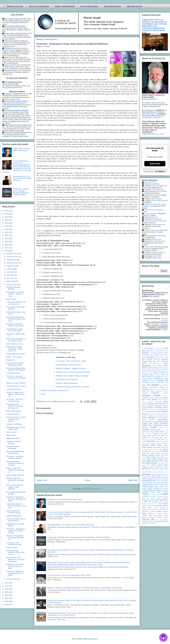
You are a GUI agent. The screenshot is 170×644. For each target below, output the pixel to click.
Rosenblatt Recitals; (149, 481)
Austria (161, 354)
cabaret (154, 380)
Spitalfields (146, 494)
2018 (7, 235)
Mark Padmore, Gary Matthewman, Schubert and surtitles (15, 559)
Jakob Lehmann (158, 252)
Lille (150, 438)
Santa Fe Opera (159, 484)
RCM (166, 475)
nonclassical (159, 452)
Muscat (157, 443)
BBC (150, 361)
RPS (158, 481)
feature (159, 412)
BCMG (144, 363)
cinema (151, 389)
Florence (155, 416)
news (166, 449)
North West (155, 453)
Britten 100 (159, 369)
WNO (161, 521)
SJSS (150, 488)
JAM (143, 432)
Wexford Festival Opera (159, 517)
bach (143, 356)
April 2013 (10, 278)
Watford (159, 514)
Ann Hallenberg (161, 236)
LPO (158, 439)
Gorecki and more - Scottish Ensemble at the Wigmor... (16, 419)
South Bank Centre (159, 492)
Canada (152, 382)
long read (153, 439)
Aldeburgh (146, 352)
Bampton (145, 358)
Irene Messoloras (158, 190)
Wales (144, 513)
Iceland (161, 428)
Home (43, 394)
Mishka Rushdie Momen (158, 241)
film (157, 414)
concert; (166, 396)
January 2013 (12, 579)
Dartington (150, 402)
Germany (165, 418)
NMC (153, 452)
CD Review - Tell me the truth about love (15, 400)
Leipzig (144, 436)
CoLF (166, 391)
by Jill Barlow (156, 377)
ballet (147, 356)
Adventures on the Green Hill (157, 350)
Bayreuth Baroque (153, 359)
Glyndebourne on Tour (149, 422)
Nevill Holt (164, 447)
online (158, 457)
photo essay (164, 469)
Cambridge (145, 382)
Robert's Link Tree (15, 6)
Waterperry (152, 513)
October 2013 (12, 260)
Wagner (165, 511)
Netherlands (157, 447)
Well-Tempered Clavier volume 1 (69, 365)
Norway (158, 455)
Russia (162, 481)
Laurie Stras (148, 247)
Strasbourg (153, 496)
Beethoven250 (155, 363)
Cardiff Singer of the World (15, 354)
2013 (7, 251)
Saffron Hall (152, 483)
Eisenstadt (145, 408)
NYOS (144, 457)
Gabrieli (144, 418)
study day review (148, 498)
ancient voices (163, 352)
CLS (148, 391)
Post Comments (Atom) (92, 489)
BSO (160, 371)
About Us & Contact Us (39, 6)
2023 (7, 220)
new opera (145, 450)
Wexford (145, 517)
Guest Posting (153, 425)
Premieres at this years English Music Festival (15, 325)
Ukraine (157, 509)
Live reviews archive (89, 6)
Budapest (165, 371)
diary (166, 402)
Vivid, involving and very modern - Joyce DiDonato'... (15, 487)
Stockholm (145, 496)
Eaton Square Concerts (14, 344)
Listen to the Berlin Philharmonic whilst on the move (15, 463)
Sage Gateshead (162, 483)
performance (146, 469)
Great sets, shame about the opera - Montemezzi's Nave (16, 499)
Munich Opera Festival (148, 443)
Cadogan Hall (163, 380)
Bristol (156, 367)
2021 (7, 226)
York (148, 523)
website (166, 514)
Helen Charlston (161, 191)
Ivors (166, 430)
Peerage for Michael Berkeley (13, 288)
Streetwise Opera (162, 496)
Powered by (155, 172)
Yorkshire (153, 523)
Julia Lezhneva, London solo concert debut (15, 330)
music (162, 443)
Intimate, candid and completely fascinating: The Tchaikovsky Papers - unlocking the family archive (85, 588)
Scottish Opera (154, 486)
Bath (143, 359)
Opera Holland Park (160, 459)
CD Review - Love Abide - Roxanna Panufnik (15, 457)
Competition (155, 393)
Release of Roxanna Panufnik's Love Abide (73, 387)
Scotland (145, 486)
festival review (152, 414)
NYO (166, 455)
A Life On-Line (147, 348)
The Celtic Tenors (150, 182)
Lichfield (145, 437)
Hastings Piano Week (14, 516)
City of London (158, 389)
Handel (153, 427)
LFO (167, 436)
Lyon (166, 439)
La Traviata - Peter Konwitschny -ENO (14, 544)
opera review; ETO (162, 463)
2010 (7, 589)
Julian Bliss (157, 256)
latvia (166, 432)
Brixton (150, 371)
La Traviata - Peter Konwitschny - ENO (71, 361)
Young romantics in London (16, 386)
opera (149, 459)
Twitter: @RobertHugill (65, 6)
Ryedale (145, 483)
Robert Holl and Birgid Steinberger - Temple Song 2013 (14, 349)
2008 (7, 595)
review (144, 479)
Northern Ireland (148, 455)
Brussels (155, 371)
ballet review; (164, 356)
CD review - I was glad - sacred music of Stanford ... (16, 378)
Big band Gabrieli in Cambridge (13, 447)
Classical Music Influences (151, 118)
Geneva (159, 418)
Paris (166, 467)
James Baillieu (155, 184)
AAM (166, 348)
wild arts (159, 519)
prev (167, 472)
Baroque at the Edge (162, 358)
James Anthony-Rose (152, 230)
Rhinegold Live (151, 479)
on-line (153, 457)
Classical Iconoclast (164, 319)
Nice (150, 452)
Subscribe (155, 164)
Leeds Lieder (163, 434)
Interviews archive (134, 6)
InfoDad (165, 330)
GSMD (144, 425)
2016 (7, 242)
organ (144, 465)
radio (158, 475)
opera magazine (148, 461)
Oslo (148, 465)
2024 (7, 217)
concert (165, 393)
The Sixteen (163, 504)
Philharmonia (155, 469)
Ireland (153, 430)
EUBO (166, 409)
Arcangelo (145, 354)
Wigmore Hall (148, 519)
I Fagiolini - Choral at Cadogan (14, 442)
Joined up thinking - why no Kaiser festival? (16, 520)
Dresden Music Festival (156, 404)
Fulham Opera (163, 416)
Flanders (150, 416)
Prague (161, 472)
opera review (151, 463)
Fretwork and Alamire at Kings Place (55, 390)
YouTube (86, 226)
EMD (151, 408)
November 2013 (12, 257)
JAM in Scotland (12, 548)
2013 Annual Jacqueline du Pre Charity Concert (16, 340)
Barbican (151, 358)
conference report (148, 398)
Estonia (157, 410)
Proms (154, 475)
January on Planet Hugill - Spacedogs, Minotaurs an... (15, 538)
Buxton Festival (159, 373)
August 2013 (11, 266)
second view (164, 486)
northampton (164, 454)
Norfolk (165, 451)
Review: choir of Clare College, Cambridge (72, 376)
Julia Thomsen (157, 199)
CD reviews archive (112, 6)
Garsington (152, 418)
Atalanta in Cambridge (14, 424)
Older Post (133, 480)
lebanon (144, 434)
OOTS (162, 457)
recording (165, 477)
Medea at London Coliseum (16, 383)
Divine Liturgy (11, 299)
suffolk (159, 498)
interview (146, 430)
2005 (7, 605)
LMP (161, 437)
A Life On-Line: (159, 348)
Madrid (144, 441)
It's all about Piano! (13, 414)
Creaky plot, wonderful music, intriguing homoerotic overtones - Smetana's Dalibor (78, 537)
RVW (166, 481)
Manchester (151, 441)
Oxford (153, 465)
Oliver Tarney (156, 201)
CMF (152, 391)
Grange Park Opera (150, 423)
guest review (163, 425)
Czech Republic (163, 400)
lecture (150, 434)
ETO (161, 409)
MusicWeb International (160, 324)
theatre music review (149, 506)
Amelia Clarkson (157, 225)
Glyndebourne (163, 420)
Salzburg (145, 484)
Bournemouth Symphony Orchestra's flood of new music (16, 319)
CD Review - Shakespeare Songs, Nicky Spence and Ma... (15, 531)
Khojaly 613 (10, 360)
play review (145, 472)
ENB (154, 408)
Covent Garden (151, 400)
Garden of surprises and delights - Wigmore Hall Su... (15, 394)
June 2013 (10, 272)
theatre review (162, 506)
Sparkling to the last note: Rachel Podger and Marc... (15, 566)
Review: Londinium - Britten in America (71, 368)
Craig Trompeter (150, 214)
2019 (7, 232)
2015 (7, 245)
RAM (162, 475)
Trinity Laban (159, 507)
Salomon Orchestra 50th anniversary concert (15, 364)
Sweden (165, 498)
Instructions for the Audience (67, 379)
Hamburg (145, 428)
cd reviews (164, 385)
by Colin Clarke (160, 375)
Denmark (159, 402)
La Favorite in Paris (13, 373)
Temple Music (159, 500)
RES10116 (55, 353)
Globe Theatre (148, 420)
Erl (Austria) (150, 410)
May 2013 (10, 275)
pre (164, 472)
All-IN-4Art (154, 352)
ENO (144, 409)
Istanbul (158, 430)
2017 (7, 239)
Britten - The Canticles (14, 357)
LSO (162, 439)
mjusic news (159, 441)
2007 (7, 598)
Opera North (158, 461)
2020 (7, 229)
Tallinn (152, 500)
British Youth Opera (148, 369)
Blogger (95, 639)
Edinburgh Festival (161, 406)
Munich (166, 441)
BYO (150, 380)
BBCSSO (165, 361)
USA (161, 509)
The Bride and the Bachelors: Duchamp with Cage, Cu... (14, 406)
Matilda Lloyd (157, 258)
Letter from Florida (154, 436)
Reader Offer (146, 477)
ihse (167, 428)
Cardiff (158, 382)
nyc (162, 455)
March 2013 (11, 281)
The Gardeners (154, 502)
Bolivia (154, 365)
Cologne (145, 393)
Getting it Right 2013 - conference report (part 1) (15, 480)
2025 (7, 214)
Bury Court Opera (147, 373)
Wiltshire (165, 519)
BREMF (145, 367)
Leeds (155, 434)
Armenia (151, 354)
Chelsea (145, 387)
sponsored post (155, 494)
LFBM (163, 436)
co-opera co (159, 391)
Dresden (145, 404)
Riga (158, 479)
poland (151, 472)
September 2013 (13, 263)
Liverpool (155, 437)
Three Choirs (147, 507)
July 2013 (10, 269)
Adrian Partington (158, 186)
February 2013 (12, 285)
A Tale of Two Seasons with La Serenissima (16, 303)
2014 (7, 248)
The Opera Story (152, 504)
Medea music (11, 435)
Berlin (166, 363)
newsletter (145, 451)
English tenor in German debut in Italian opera (65, 499)
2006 (7, 601)
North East (146, 453)
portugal (156, 472)
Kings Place (159, 432)
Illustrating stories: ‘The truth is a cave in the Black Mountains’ (71, 525)
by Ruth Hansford (154, 378)
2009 (7, 592)
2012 (7, 583)
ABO (143, 350)
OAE (148, 457)
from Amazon (154, 296)
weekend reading (147, 515)
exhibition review (151, 412)
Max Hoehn (154, 195)
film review (162, 414)
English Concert (162, 408)
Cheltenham (153, 387)
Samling (151, 484)
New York (152, 450)
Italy (163, 430)
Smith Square (164, 488)
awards (166, 354)
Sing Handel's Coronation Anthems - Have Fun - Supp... (15, 294)
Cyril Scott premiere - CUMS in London (14, 512)
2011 (7, 586)
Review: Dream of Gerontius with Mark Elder (73, 372)
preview (146, 474)
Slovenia (156, 488)
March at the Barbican (14, 411)
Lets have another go (14, 389)
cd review (46, 46)
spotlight (164, 494)
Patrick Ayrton (157, 239)
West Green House (161, 515)
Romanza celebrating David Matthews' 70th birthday (16, 369)
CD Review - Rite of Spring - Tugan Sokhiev (16, 428)
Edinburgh (151, 406)
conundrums (158, 398)
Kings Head (150, 432)
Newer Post (42, 480)
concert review (151, 395)
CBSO (163, 382)
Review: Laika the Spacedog (67, 383)
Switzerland (146, 500)
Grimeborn (164, 423)
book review (163, 365)
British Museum (163, 367)
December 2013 (12, 254)
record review (156, 477)
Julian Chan (154, 217)
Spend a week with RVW (15, 475)
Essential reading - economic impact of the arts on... (15, 553)
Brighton (151, 367)
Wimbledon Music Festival (150, 521)
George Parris (157, 219)
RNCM (166, 479)
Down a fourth (11, 432)
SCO (166, 484)
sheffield (145, 488)
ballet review (154, 356)
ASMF (156, 354)
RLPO (161, 479)
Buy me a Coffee (158, 134)
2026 (7, 211)
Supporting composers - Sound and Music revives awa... (16, 506)
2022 (7, 223)
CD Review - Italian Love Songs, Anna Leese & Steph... (15, 573)
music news (156, 445)
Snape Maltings (148, 490)
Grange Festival (162, 422)
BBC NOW (157, 361)
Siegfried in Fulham (13, 438)
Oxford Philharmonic (156, 467)
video (159, 511)
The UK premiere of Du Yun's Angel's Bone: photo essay (69, 575)
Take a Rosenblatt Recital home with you (15, 452)
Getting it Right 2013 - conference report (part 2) (15, 470)
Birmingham (146, 365)
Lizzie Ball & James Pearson (154, 221)
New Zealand (159, 450)
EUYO (144, 412)
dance (144, 402)
